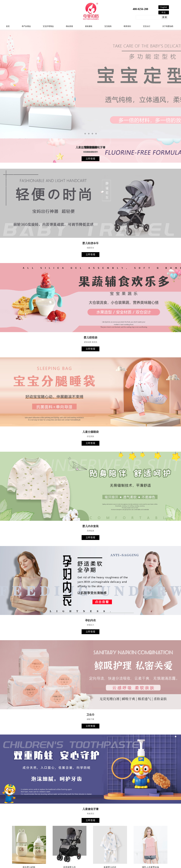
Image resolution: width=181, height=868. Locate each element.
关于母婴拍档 (168, 26)
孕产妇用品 (26, 26)
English (164, 7)
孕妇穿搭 (69, 26)
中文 (164, 12)
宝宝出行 (147, 26)
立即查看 (91, 159)
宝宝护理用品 (48, 26)
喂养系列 (127, 26)
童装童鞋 (89, 26)
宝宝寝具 (108, 26)
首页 (8, 26)
